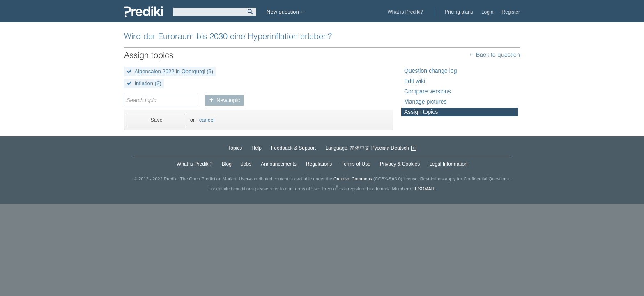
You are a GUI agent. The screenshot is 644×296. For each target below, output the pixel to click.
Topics (235, 148)
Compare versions (428, 91)
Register (511, 12)
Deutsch (400, 148)
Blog (227, 164)
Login (487, 12)
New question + (285, 12)
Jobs (246, 164)
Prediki (144, 12)
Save (156, 120)
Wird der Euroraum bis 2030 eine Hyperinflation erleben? (228, 36)
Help (256, 148)
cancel (207, 120)
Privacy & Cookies (400, 164)
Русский (381, 148)
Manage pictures (425, 102)
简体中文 (360, 148)
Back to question (497, 55)
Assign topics (421, 112)
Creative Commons (353, 179)
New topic (228, 100)
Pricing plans (459, 12)
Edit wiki (415, 81)
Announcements (279, 164)
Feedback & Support (293, 148)
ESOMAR (425, 189)
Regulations (319, 164)
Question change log (430, 71)
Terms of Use (356, 164)
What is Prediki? (406, 12)
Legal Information (448, 164)
